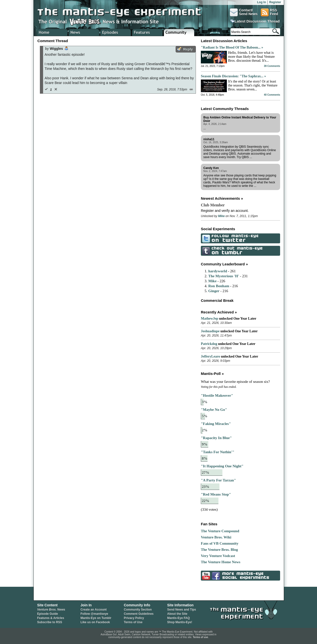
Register (275, 2)
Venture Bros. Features (147, 32)
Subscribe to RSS (50, 622)
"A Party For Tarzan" (218, 480)
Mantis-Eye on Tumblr (96, 618)
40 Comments (272, 95)
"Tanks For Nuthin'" (218, 452)
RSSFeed (269, 12)
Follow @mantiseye (94, 614)
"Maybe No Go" (214, 410)
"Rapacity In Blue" (216, 438)
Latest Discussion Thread (257, 21)
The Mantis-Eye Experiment (124, 12)
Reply (188, 49)
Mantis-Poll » (212, 374)
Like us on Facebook (95, 622)
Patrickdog (209, 344)
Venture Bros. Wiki (216, 537)
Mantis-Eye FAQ (178, 618)
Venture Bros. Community (179, 32)
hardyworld (218, 271)
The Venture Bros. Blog (219, 550)
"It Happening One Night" (222, 466)
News (51, 610)
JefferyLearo (210, 356)
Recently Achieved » (219, 312)
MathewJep (210, 319)
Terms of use (201, 637)
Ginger (214, 291)
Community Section (138, 610)
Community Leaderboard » (224, 264)
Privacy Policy (134, 618)
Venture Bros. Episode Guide (116, 32)
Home (52, 32)
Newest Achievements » (222, 198)
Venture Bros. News (84, 32)
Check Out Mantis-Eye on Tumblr (205, 251)
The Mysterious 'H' (224, 276)
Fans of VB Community (220, 543)
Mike (221, 216)
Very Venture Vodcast (218, 556)
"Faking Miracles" (216, 424)
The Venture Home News (221, 562)
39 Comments (272, 66)
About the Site (177, 614)
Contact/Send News (244, 12)
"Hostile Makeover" (217, 395)
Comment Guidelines (139, 614)
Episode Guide (48, 614)
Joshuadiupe (210, 331)
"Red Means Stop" (216, 494)
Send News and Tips (182, 610)
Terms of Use (133, 622)
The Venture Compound (220, 531)
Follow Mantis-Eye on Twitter (205, 238)
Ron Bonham (219, 286)
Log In (262, 2)
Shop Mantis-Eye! (180, 622)
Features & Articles (51, 618)
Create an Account (94, 610)
